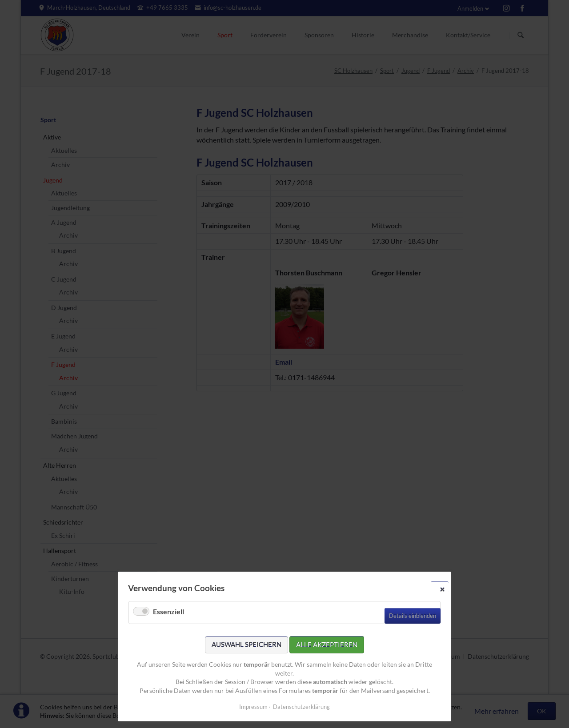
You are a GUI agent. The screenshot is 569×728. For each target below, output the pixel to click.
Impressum (253, 707)
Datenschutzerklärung (301, 707)
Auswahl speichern (246, 644)
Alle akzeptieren (327, 644)
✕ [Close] (442, 589)
